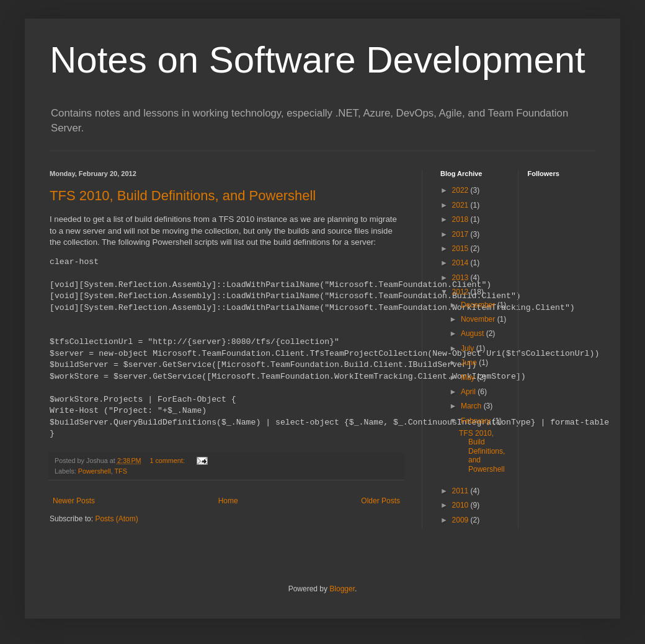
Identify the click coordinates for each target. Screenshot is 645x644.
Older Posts (380, 501)
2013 (461, 278)
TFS (120, 471)
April (469, 392)
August (474, 333)
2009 (461, 520)
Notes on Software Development (318, 60)
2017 (461, 234)
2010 (461, 505)
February (477, 421)
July (469, 348)
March (472, 406)
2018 (461, 219)
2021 (461, 205)
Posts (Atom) (116, 519)
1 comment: (168, 461)
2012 (461, 292)
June (470, 363)
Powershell (95, 471)
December (479, 305)
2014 (461, 263)
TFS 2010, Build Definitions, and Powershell (183, 196)
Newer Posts (74, 501)
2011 (461, 491)
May (469, 377)
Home (228, 501)
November (479, 319)
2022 (461, 190)
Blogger (342, 589)
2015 (461, 249)
